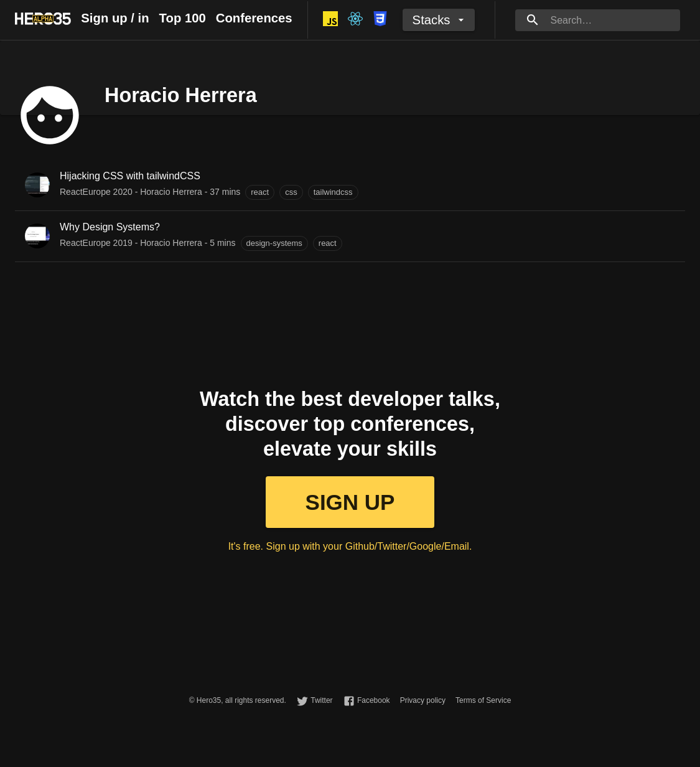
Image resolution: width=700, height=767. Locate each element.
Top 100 (183, 18)
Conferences (254, 18)
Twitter (321, 700)
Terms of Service (483, 700)
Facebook (374, 700)
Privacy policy (423, 700)
